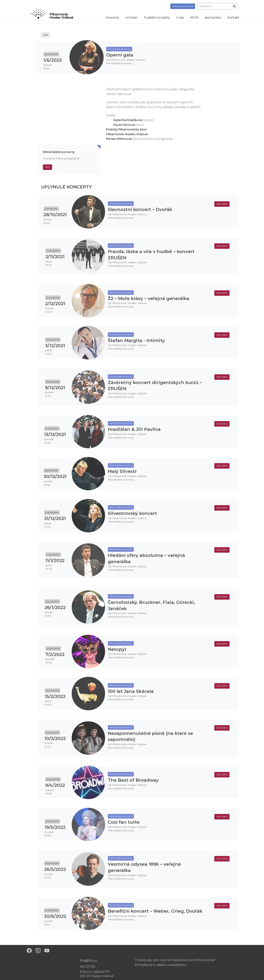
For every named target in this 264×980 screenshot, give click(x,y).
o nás (180, 18)
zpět (46, 35)
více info (222, 204)
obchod (183, 6)
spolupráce (213, 18)
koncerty (112, 18)
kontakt (233, 18)
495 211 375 (88, 967)
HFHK (194, 18)
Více (47, 167)
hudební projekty (157, 18)
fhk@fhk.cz (88, 961)
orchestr (131, 18)
